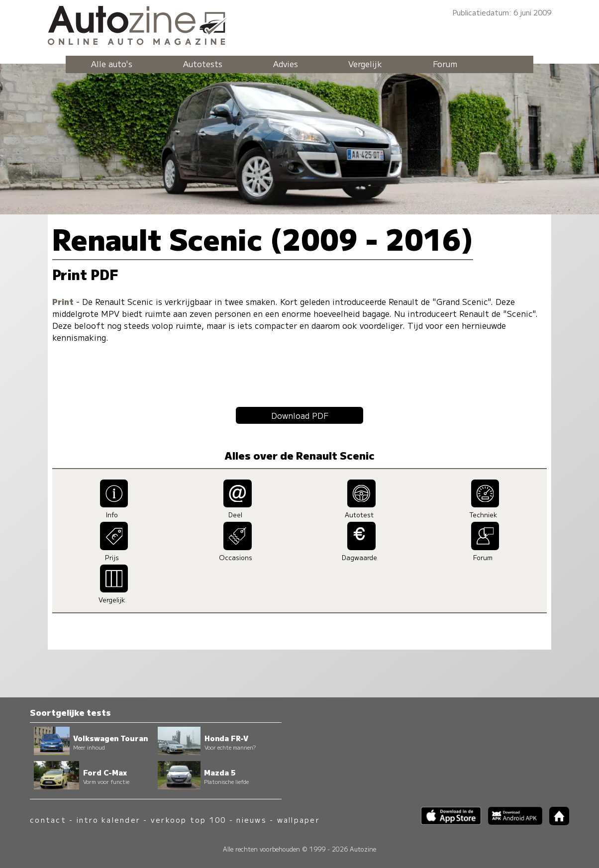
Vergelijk (365, 64)
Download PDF (300, 415)
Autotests (203, 64)
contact (48, 820)
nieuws (251, 820)
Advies (286, 64)
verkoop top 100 (189, 820)
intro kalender (108, 820)
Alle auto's (112, 64)
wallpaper (299, 820)
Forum (445, 64)
